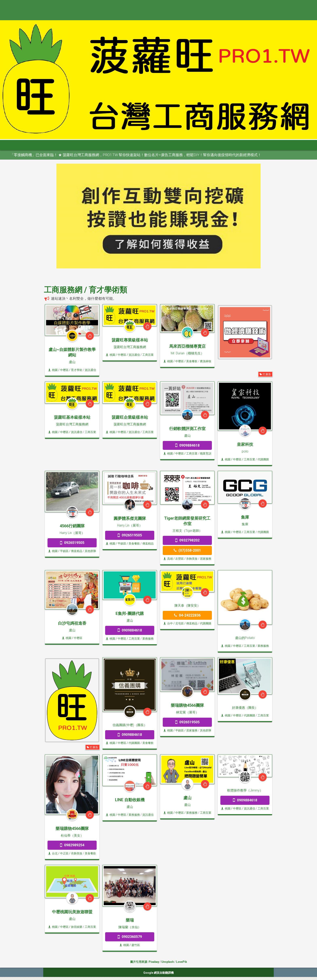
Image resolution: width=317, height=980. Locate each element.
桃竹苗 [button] (102, 145)
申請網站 (217, 145)
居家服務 (206, 559)
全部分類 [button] (62, 145)
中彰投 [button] (121, 145)
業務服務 (148, 639)
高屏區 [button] (159, 145)
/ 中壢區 (77, 638)
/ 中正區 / (64, 853)
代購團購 (263, 459)
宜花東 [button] (178, 145)
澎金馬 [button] (197, 145)
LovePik (182, 962)
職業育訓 (206, 453)
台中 (168, 623)
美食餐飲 (192, 361)
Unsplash (168, 962)
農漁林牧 (206, 361)
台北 (53, 853)
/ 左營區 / (180, 559)
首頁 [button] (42, 145)
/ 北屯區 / (180, 623)
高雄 (168, 559)
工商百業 (148, 355)
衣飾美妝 (192, 559)
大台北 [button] (83, 145)
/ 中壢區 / (64, 370)
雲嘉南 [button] (140, 145)
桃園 (53, 370)
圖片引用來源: (139, 962)
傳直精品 (77, 551)
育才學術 (77, 370)
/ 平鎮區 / (64, 551)
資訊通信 (90, 370)
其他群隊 (90, 551)
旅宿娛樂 (77, 927)
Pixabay (154, 962)
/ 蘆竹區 (134, 945)
